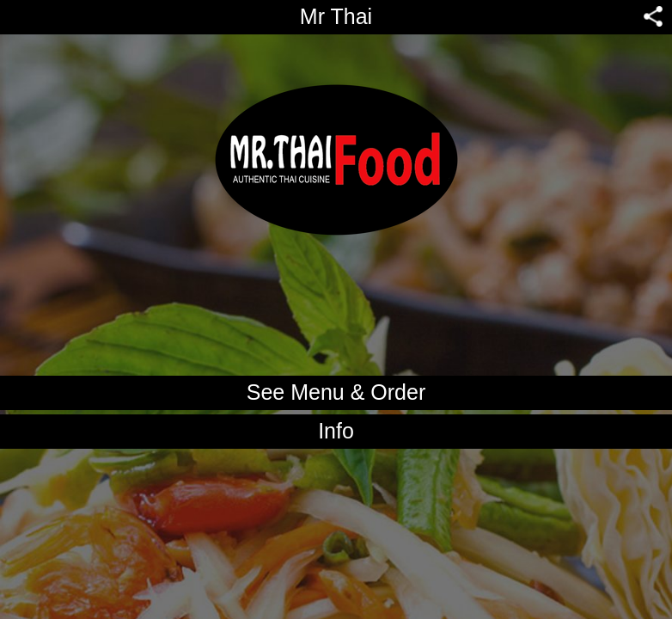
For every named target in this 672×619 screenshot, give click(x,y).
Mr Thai (336, 16)
